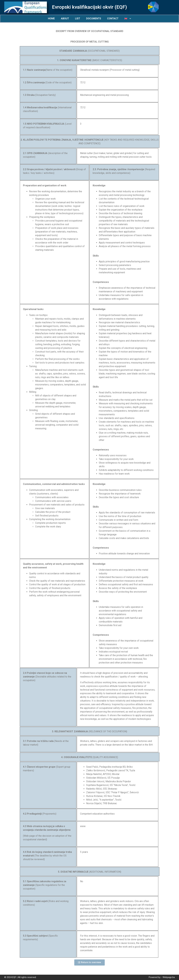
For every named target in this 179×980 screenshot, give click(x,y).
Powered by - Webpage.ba (162, 977)
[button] (89, 962)
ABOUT (65, 19)
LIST (78, 19)
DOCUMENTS (94, 19)
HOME (51, 19)
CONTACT (113, 19)
